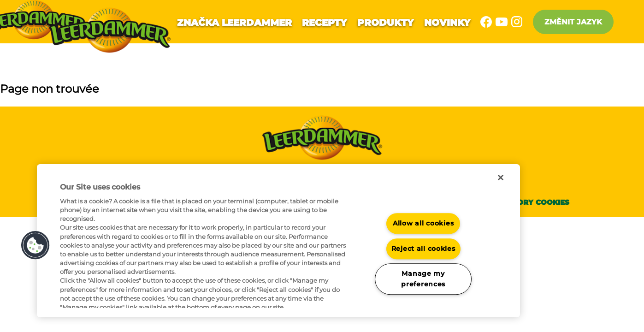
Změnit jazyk (573, 22)
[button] (35, 245)
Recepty (324, 23)
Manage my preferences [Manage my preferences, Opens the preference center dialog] (423, 279)
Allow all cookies (423, 223)
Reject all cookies (423, 249)
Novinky (447, 23)
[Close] (501, 178)
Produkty (385, 23)
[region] (278, 241)
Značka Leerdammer (234, 23)
